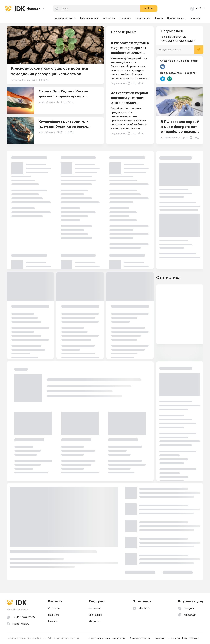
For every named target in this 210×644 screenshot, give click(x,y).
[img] (8, 9)
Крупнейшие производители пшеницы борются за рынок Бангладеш (64, 126)
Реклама (53, 621)
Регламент (95, 608)
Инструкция (96, 615)
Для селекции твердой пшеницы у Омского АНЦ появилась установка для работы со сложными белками (130, 103)
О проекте (54, 608)
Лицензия (95, 621)
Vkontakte (142, 608)
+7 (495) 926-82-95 (24, 617)
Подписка (54, 615)
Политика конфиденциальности (107, 638)
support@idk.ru (21, 624)
